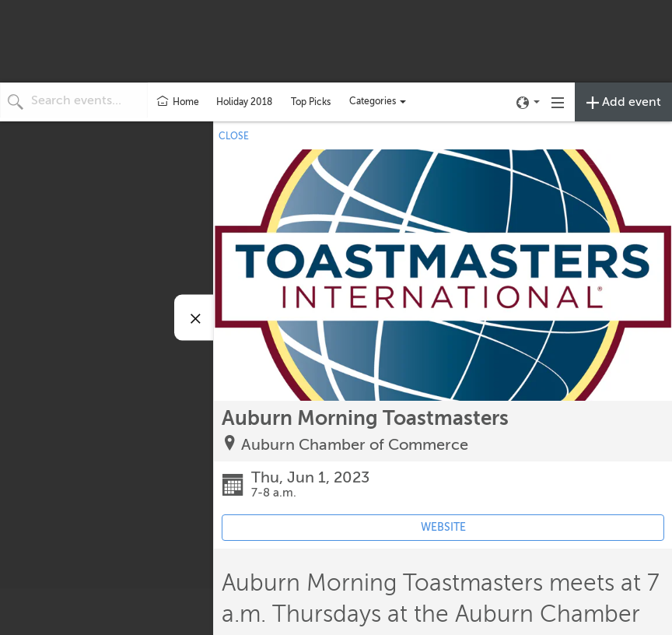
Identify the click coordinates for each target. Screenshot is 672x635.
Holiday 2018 (244, 102)
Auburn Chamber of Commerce (355, 445)
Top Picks (311, 102)
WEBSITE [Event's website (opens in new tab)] (443, 527)
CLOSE (234, 136)
